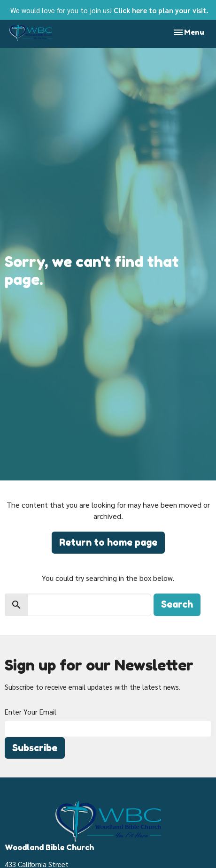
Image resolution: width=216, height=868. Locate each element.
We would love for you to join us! (109, 10)
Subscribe (35, 748)
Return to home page (108, 542)
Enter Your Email (31, 712)
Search (177, 604)
